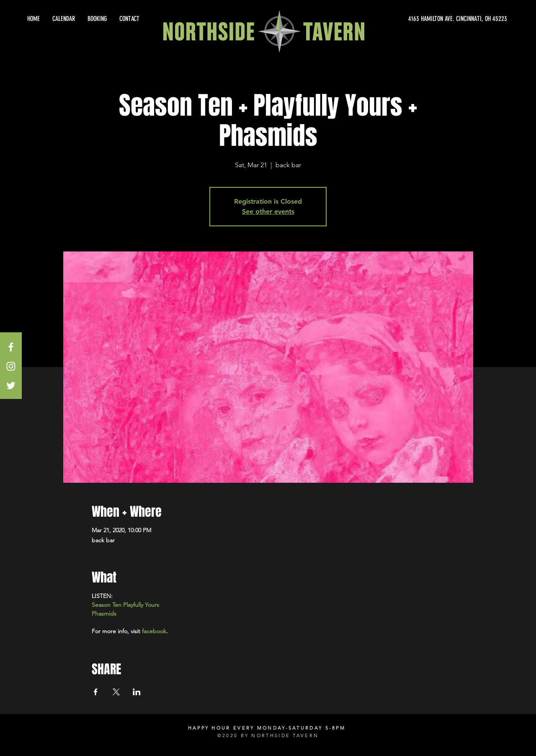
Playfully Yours (141, 605)
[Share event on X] (116, 692)
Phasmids (104, 614)
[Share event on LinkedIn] (137, 692)
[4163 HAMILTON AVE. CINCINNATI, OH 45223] (431, 19)
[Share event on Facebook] (96, 692)
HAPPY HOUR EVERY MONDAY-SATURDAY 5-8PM (267, 728)
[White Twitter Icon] (11, 386)
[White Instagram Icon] (11, 366)
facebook (154, 631)
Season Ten (107, 605)
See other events (268, 211)
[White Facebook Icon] (11, 347)
